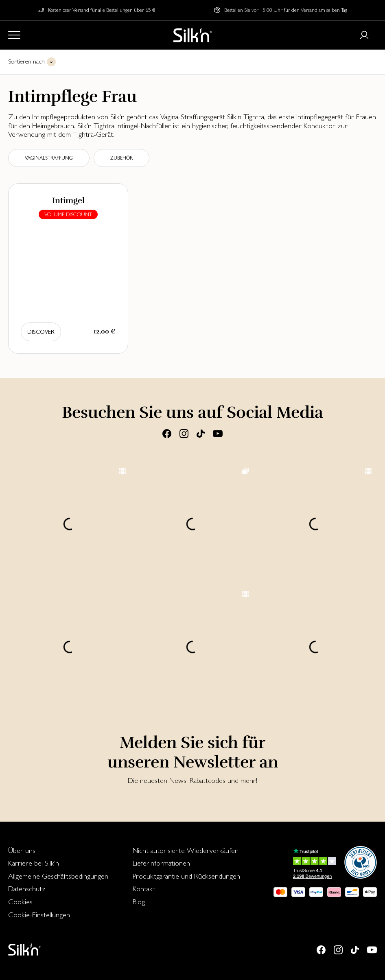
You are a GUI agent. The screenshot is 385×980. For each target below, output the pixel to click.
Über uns (22, 850)
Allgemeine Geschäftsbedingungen (58, 876)
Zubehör (121, 158)
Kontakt (144, 889)
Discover (41, 332)
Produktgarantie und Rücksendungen (186, 876)
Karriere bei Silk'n (34, 863)
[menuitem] (58, 851)
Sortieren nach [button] (26, 61)
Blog (139, 902)
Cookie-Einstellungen (39, 915)
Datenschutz (27, 889)
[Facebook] (167, 433)
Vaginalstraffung (49, 158)
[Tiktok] (201, 433)
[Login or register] (364, 35)
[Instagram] (184, 433)
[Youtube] (218, 433)
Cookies (20, 902)
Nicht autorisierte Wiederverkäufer (185, 850)
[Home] (193, 35)
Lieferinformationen (161, 863)
